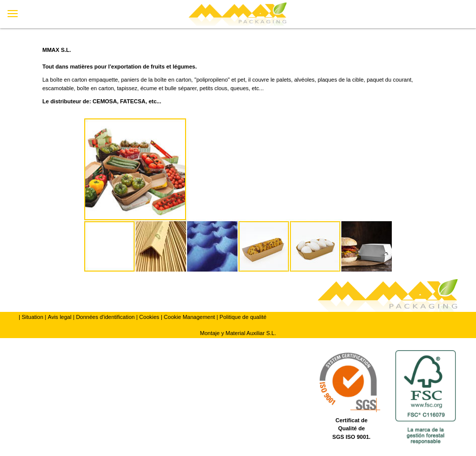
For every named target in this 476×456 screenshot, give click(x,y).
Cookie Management (190, 317)
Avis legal (60, 317)
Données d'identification (105, 317)
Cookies (149, 317)
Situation (33, 317)
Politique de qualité (243, 317)
